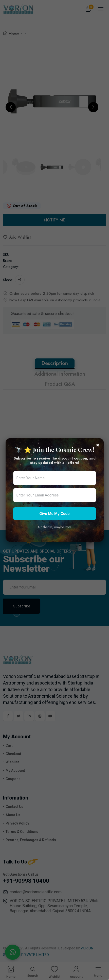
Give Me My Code (54, 514)
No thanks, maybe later (55, 527)
